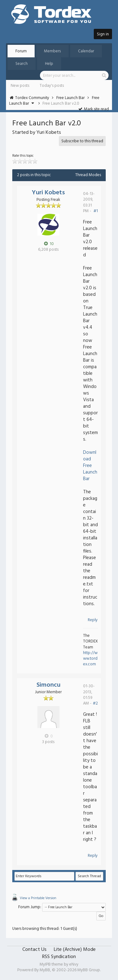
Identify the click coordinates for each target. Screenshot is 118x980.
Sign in (103, 34)
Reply (93, 620)
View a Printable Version (38, 898)
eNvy (74, 964)
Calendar (86, 51)
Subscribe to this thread (82, 141)
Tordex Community (32, 98)
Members (52, 51)
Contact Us (34, 950)
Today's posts (52, 86)
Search (22, 64)
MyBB (45, 970)
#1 (96, 211)
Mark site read (94, 109)
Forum (21, 51)
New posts (20, 86)
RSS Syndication (59, 957)
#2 (95, 703)
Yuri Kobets (48, 193)
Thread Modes (88, 175)
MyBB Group (89, 970)
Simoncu (48, 685)
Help (49, 64)
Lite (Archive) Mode (75, 950)
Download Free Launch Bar (90, 466)
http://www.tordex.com (90, 659)
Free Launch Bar (70, 98)
